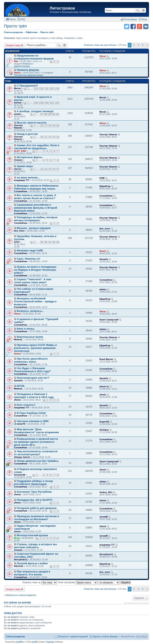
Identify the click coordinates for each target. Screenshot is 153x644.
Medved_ (19, 340)
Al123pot (104, 430)
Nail (16, 61)
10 (42, 137)
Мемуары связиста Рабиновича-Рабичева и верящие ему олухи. (36, 187)
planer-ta (104, 386)
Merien (17, 88)
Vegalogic (50, 642)
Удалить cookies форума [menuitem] (105, 636)
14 (58, 137)
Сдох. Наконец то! (28, 259)
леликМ (103, 517)
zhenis (17, 400)
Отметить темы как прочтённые (100, 45)
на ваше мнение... (28, 178)
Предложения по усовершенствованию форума (34, 57)
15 (50, 169)
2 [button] (134, 45)
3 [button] (138, 45)
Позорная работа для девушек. (37, 508)
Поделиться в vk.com (146, 26)
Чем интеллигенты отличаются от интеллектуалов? (36, 453)
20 (58, 126)
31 (50, 242)
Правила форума (28, 70)
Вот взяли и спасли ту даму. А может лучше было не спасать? (35, 197)
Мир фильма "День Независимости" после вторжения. (37, 431)
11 (46, 137)
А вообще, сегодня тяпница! (35, 111)
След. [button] (147, 45)
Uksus (103, 56)
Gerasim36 (20, 475)
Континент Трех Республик (34, 492)
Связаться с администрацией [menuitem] (73, 636)
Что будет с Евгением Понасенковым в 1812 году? (32, 370)
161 (52, 103)
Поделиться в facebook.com (133, 26)
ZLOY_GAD (20, 151)
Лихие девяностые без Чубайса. (38, 461)
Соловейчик (21, 191)
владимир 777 (22, 180)
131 (46, 89)
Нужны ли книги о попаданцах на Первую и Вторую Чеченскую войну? (35, 270)
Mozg (17, 538)
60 (54, 114)
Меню (13, 19)
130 (41, 89)
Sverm (103, 251)
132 (52, 89)
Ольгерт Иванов (18, 126)
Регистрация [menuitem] (130, 19)
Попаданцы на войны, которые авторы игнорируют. (36, 219)
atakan (103, 289)
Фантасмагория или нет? (33, 378)
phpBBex (20, 642)
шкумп (17, 114)
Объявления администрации (29, 75)
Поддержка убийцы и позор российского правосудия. (33, 483)
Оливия (18, 160)
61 (58, 114)
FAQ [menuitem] (23, 19)
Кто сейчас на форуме (18, 603)
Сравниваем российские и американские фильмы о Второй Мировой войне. (35, 208)
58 (46, 114)
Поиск (138, 10)
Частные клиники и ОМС (33, 421)
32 (54, 242)
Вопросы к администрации (24, 65)
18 (50, 126)
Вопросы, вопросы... (30, 311)
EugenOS (104, 422)
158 (36, 103)
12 (50, 137)
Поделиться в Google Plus (139, 26)
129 (36, 89)
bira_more (19, 231)
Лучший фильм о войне (32, 563)
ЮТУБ (21, 386)
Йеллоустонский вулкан (32, 535)
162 (57, 103)
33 (58, 242)
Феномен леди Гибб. (30, 250)
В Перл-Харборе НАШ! (31, 413)
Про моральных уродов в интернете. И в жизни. (32, 573)
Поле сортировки (77, 582)
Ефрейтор (105, 186)
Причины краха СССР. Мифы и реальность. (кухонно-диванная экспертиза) (35, 348)
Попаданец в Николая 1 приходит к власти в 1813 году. (34, 396)
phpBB (35, 642)
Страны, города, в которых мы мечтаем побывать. (35, 546)
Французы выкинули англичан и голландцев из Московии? (36, 518)
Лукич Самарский (109, 320)
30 (46, 242)
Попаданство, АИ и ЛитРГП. (35, 500)
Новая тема (13, 45)
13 (54, 137)
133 (57, 89)
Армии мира (25, 166)
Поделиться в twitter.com (127, 26)
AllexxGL (19, 566)
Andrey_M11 (106, 492)
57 (42, 114)
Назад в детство (27, 134)
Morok (103, 97)
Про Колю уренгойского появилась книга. (31, 360)
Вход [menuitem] (144, 19)
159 (41, 103)
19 (54, 126)
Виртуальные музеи (30, 337)
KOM (102, 178)
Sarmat (18, 103)
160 (46, 103)
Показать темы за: (40, 582)
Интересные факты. (30, 157)
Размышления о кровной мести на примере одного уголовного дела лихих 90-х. (36, 442)
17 (46, 126)
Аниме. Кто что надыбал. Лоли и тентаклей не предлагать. (37, 147)
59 (50, 114)
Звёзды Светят (22, 457)
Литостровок (62, 8)
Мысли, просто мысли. (32, 123)
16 (42, 126)
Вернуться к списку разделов (21, 595)
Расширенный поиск (143, 10)
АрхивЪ (104, 259)
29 (42, 242)
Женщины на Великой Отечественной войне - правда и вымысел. (35, 301)
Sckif (17, 242)
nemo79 (21, 424)
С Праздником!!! (27, 86)
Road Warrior (106, 359)
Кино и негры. (26, 329)
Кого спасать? (26, 405)
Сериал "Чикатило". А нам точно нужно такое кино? (33, 281)
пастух (18, 169)
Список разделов (15, 636)
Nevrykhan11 (21, 559)
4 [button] (143, 45)
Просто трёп (15, 26)
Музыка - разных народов (34, 228)
